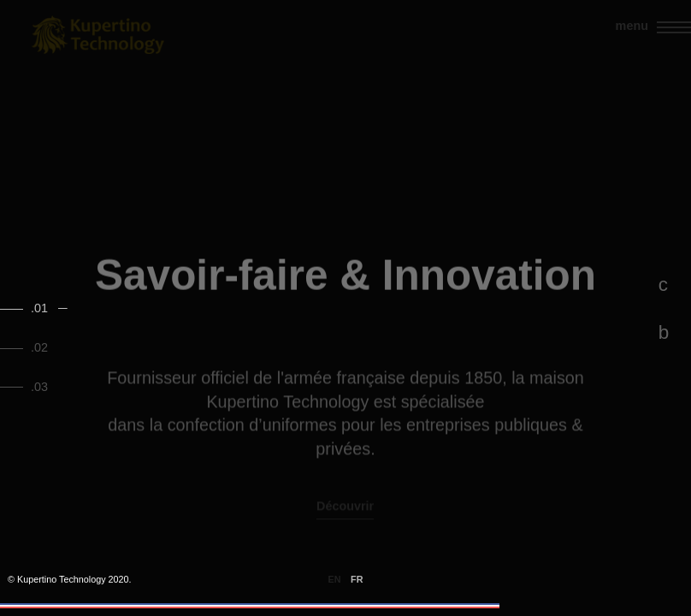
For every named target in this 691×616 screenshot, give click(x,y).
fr (357, 580)
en (335, 580)
